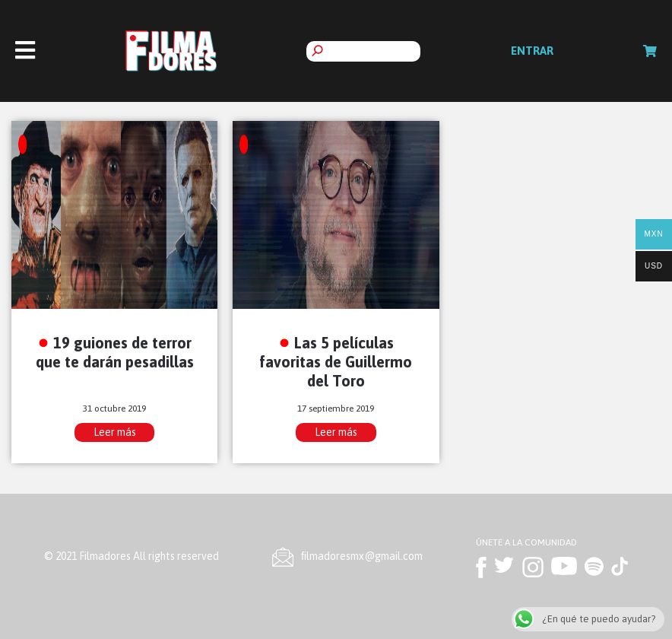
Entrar (532, 51)
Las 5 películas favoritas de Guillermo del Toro (336, 362)
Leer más (115, 432)
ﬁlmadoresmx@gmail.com (362, 556)
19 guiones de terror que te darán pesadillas (115, 352)
